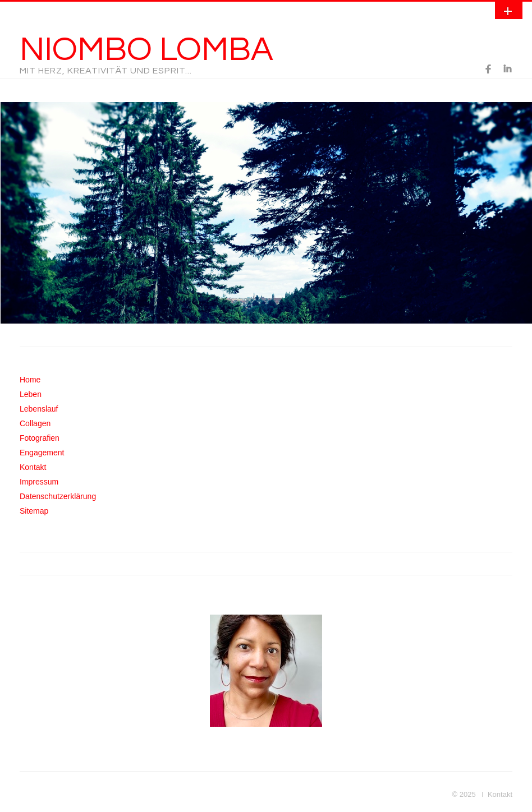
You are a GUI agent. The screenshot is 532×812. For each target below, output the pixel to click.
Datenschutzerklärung (58, 496)
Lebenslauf (39, 409)
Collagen (35, 423)
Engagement (42, 453)
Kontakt (33, 467)
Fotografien (40, 438)
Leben (31, 394)
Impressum (39, 482)
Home (30, 380)
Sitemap (34, 511)
